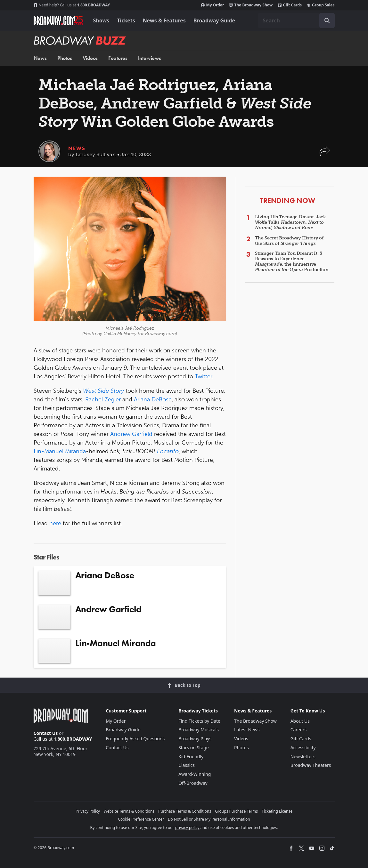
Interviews (150, 58)
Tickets (126, 20)
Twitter (203, 376)
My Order (212, 5)
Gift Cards (290, 5)
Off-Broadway (193, 783)
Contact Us (46, 733)
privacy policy (187, 828)
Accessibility (303, 747)
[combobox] (296, 20)
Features (118, 58)
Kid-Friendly (191, 756)
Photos (65, 58)
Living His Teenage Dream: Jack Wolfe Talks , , (290, 222)
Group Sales (321, 5)
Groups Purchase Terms (236, 811)
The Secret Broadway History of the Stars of (289, 241)
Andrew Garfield (131, 434)
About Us (300, 721)
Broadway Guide (214, 20)
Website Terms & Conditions (129, 811)
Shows (101, 20)
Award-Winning (195, 774)
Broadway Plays (195, 739)
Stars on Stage (194, 747)
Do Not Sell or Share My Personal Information (209, 819)
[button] (325, 154)
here (55, 523)
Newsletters (303, 756)
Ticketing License (277, 811)
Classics (187, 765)
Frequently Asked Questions (135, 739)
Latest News (247, 730)
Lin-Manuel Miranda (60, 451)
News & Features (164, 20)
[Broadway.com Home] (58, 20)
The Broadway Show (251, 5)
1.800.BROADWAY (72, 5)
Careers (298, 730)
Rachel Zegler (103, 399)
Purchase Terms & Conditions (185, 811)
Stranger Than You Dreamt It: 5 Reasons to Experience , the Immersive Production (292, 261)
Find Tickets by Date (199, 721)
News (40, 58)
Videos (90, 58)
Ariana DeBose (153, 399)
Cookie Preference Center (141, 819)
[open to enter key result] (327, 20)
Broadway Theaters (311, 765)
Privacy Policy (88, 811)
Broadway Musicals (199, 730)
